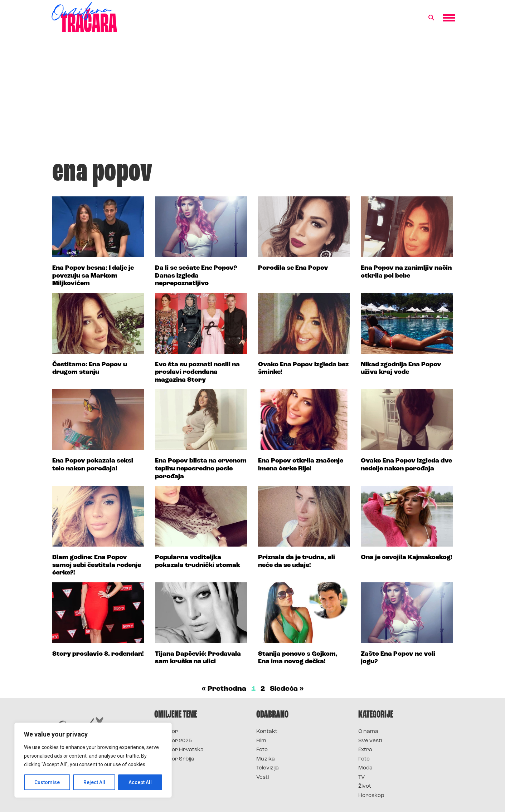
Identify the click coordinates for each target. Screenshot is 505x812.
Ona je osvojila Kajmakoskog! (407, 557)
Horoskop (371, 796)
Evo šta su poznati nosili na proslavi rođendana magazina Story (197, 372)
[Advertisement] (253, 98)
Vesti (263, 777)
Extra (365, 750)
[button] (431, 18)
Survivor (166, 732)
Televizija (268, 768)
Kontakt (267, 732)
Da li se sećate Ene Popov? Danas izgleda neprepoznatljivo (196, 276)
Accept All (140, 782)
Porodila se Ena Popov (293, 268)
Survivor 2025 (173, 741)
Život (365, 786)
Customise (47, 782)
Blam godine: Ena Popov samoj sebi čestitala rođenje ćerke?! (97, 565)
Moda (365, 768)
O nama (368, 732)
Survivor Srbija (174, 759)
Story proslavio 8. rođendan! (98, 654)
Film (261, 741)
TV (361, 777)
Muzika (266, 759)
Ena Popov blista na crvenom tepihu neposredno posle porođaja (201, 469)
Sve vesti (370, 741)
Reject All (94, 782)
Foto (262, 750)
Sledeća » (287, 689)
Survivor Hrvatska (179, 750)
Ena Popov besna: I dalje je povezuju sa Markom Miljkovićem (93, 276)
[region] (93, 760)
